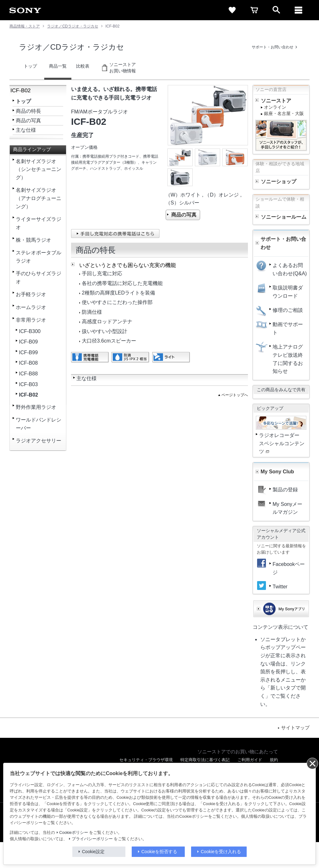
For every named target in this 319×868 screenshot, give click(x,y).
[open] (276, 10)
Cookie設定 (93, 852)
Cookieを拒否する (159, 852)
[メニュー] (298, 10)
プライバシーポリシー (92, 839)
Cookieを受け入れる (221, 852)
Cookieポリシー (74, 833)
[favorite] (232, 10)
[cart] (254, 10)
